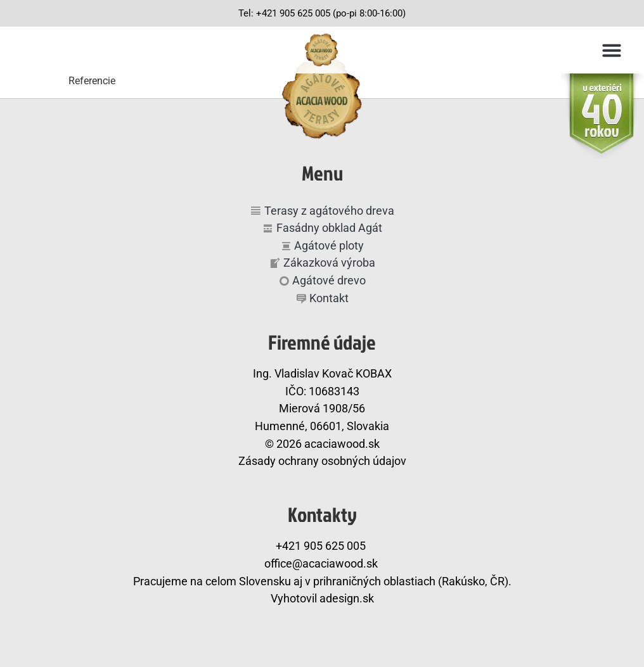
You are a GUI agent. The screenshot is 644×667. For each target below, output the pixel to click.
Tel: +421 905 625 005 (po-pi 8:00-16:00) (322, 13)
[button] (612, 50)
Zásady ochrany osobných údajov (322, 461)
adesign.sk (347, 598)
